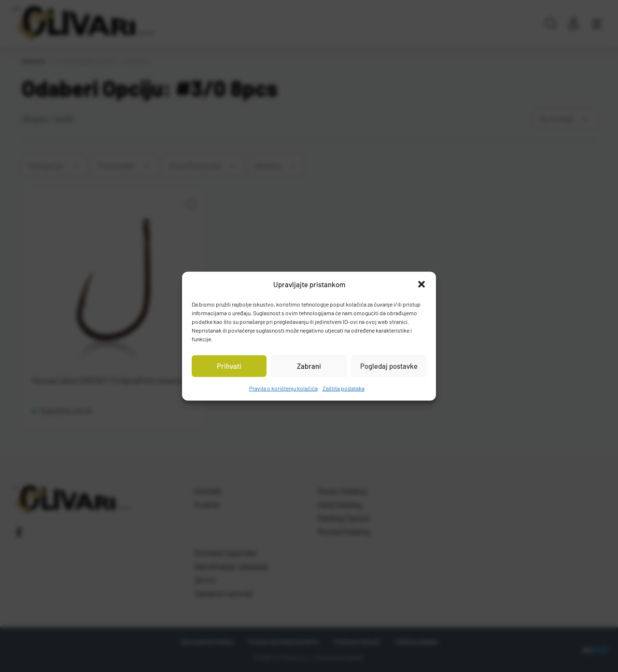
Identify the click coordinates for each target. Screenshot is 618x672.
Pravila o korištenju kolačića (283, 388)
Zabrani (309, 366)
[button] (421, 284)
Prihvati (229, 366)
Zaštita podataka (344, 388)
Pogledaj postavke (389, 366)
